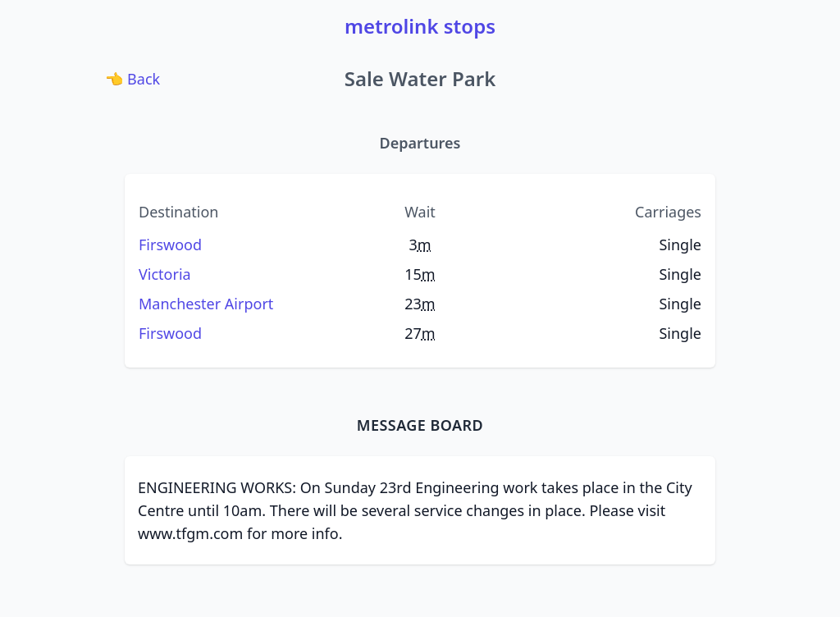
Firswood (170, 245)
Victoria (165, 274)
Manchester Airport (206, 304)
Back (134, 78)
